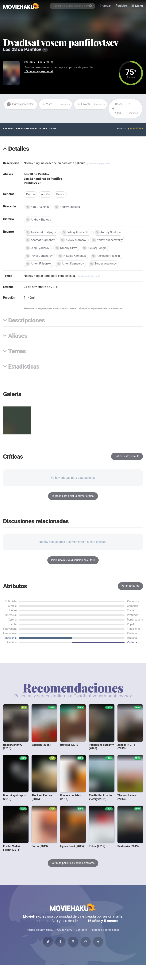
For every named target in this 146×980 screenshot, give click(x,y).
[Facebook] (59, 947)
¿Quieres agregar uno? (89, 278)
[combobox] (73, 6)
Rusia (42, 62)
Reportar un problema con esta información (102, 311)
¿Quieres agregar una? (39, 71)
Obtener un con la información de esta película (49, 311)
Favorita (91, 104)
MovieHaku (73, 911)
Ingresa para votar (17, 109)
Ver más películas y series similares (73, 866)
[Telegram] (102, 947)
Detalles (19, 150)
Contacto (81, 934)
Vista (56, 104)
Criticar (127, 459)
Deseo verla (126, 109)
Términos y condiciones (105, 934)
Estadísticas (24, 369)
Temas (17, 354)
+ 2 (45, 50)
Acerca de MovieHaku (40, 934)
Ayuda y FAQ (64, 934)
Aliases (18, 338)
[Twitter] (44, 947)
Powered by (130, 129)
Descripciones (26, 323)
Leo (65, 925)
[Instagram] (73, 947)
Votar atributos (130, 589)
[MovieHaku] (22, 6)
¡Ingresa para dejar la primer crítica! (73, 499)
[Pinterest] (87, 947)
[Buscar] (91, 6)
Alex (55, 925)
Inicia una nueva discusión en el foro (73, 563)
